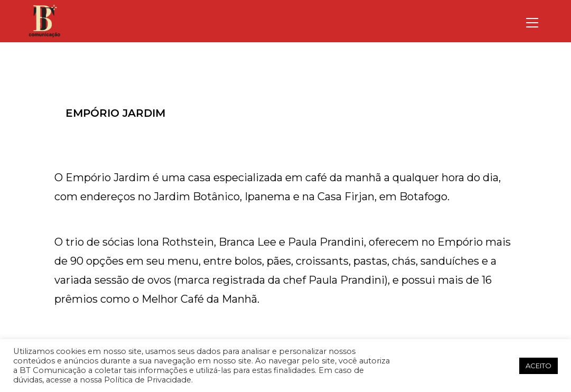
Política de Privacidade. (148, 380)
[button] (508, 366)
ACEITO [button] (539, 366)
